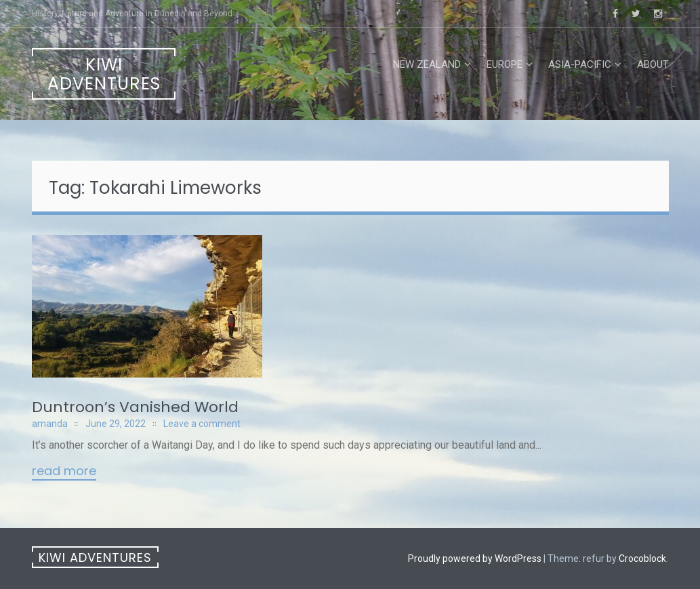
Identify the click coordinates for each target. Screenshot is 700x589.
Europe (505, 64)
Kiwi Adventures (104, 74)
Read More (64, 472)
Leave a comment (202, 424)
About (653, 64)
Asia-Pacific (580, 64)
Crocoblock (642, 558)
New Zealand (427, 64)
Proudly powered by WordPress (475, 558)
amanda (50, 424)
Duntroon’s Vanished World (135, 407)
